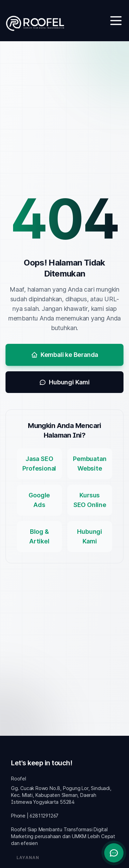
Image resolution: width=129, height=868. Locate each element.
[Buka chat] (114, 853)
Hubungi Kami (64, 382)
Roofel (19, 779)
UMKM (79, 836)
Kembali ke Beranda (64, 355)
